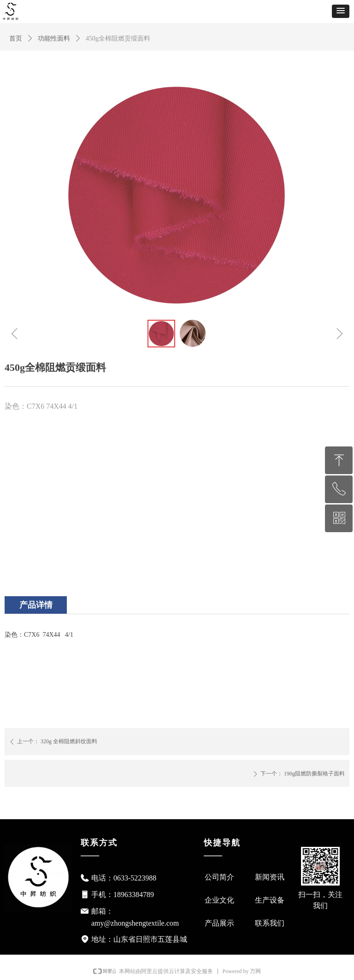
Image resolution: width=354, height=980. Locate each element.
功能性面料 (54, 38)
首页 (16, 38)
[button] (341, 11)
